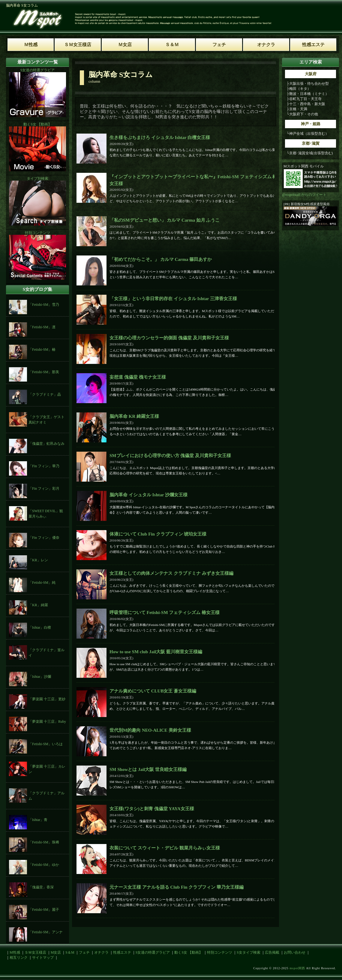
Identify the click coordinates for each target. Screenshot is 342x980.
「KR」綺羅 (38, 605)
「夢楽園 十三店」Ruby (47, 722)
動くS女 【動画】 (188, 952)
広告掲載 (272, 952)
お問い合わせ (295, 952)
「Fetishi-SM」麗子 (44, 910)
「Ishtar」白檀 (40, 627)
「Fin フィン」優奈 (44, 538)
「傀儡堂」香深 (41, 887)
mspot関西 (297, 968)
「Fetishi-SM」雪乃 (44, 305)
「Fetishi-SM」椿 (42, 350)
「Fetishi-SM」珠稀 (44, 842)
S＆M (70, 952)
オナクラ (101, 952)
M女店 (56, 952)
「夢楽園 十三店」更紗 (47, 699)
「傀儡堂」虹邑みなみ (46, 444)
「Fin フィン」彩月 (44, 489)
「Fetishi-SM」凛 (42, 327)
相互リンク (19, 958)
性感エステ (122, 952)
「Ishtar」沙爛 (40, 677)
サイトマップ (43, 958)
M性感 (15, 952)
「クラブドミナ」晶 (45, 394)
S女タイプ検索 (249, 952)
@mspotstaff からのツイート (304, 195)
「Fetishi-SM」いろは (46, 744)
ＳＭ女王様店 (35, 952)
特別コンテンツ (220, 952)
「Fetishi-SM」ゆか (44, 865)
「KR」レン (38, 560)
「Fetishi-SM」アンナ (46, 932)
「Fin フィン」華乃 (44, 466)
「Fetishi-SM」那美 (44, 372)
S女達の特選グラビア (153, 952)
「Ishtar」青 (38, 820)
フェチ (84, 952)
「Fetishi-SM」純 (42, 583)
